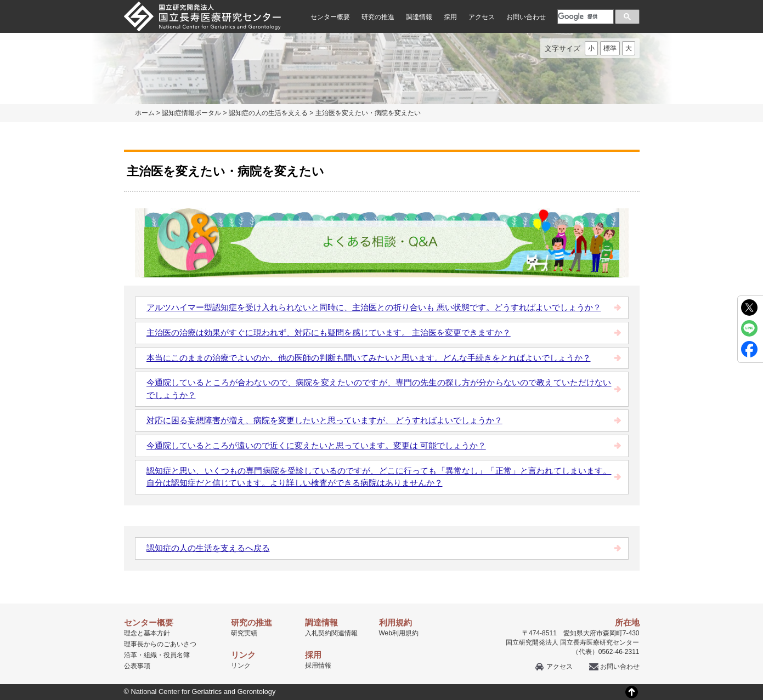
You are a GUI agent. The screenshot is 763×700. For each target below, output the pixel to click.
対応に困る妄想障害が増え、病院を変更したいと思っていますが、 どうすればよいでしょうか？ (324, 420)
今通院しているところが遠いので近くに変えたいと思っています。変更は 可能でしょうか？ (316, 445)
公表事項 (137, 666)
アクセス (482, 17)
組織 (150, 655)
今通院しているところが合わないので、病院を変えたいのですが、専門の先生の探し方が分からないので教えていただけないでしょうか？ (379, 389)
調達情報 (419, 17)
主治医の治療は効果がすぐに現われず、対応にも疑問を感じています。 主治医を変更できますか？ (329, 332)
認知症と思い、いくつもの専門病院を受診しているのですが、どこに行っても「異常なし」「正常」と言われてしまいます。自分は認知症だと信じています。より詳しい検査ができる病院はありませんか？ (379, 477)
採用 (450, 17)
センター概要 (330, 17)
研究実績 (244, 633)
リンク (241, 665)
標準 (610, 48)
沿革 (131, 655)
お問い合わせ (526, 17)
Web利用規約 (399, 633)
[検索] (584, 16)
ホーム (145, 113)
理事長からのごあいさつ (160, 644)
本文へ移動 (359, 0)
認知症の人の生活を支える (268, 113)
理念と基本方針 (147, 633)
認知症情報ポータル (191, 113)
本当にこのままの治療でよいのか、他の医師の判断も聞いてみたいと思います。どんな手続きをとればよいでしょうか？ (369, 358)
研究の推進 (378, 17)
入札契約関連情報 (331, 633)
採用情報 (318, 665)
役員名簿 (177, 655)
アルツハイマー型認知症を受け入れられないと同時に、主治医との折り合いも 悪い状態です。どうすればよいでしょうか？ (374, 307)
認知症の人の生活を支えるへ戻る (208, 548)
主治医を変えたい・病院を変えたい (368, 113)
